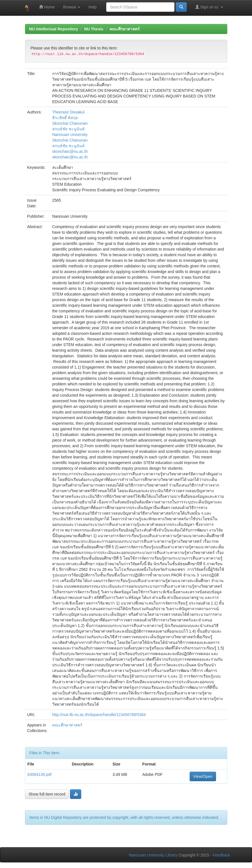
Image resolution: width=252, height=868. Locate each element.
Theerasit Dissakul (68, 112)
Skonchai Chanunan (70, 123)
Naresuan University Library (153, 855)
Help (93, 7)
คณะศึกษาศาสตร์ (125, 29)
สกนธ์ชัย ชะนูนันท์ (68, 129)
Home (47, 7)
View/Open (203, 776)
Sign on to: (209, 7)
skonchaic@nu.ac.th (70, 151)
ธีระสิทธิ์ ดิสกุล (65, 118)
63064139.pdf (40, 774)
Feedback (221, 855)
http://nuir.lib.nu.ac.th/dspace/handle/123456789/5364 (99, 715)
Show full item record (47, 794)
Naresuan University (70, 135)
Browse (72, 7)
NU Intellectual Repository (54, 29)
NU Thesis (94, 29)
